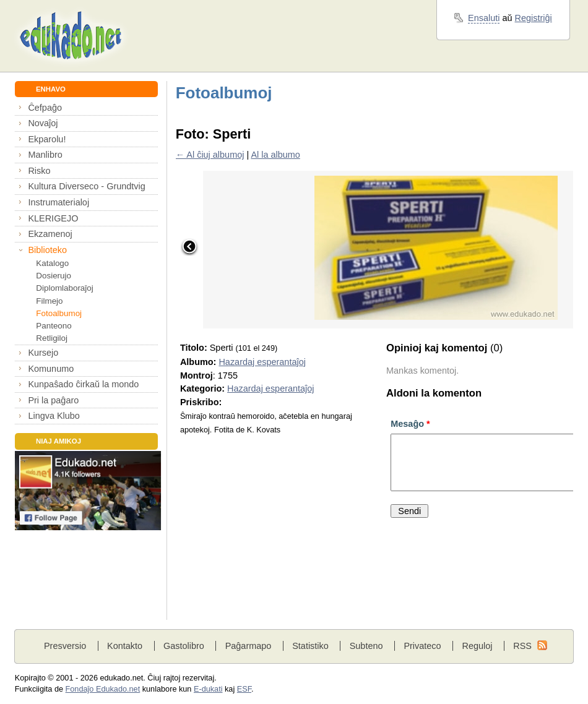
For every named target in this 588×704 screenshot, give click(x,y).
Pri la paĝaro (53, 400)
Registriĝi (534, 18)
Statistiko (310, 646)
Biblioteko (47, 250)
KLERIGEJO (53, 218)
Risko (39, 171)
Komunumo (51, 369)
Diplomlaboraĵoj (64, 288)
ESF (244, 689)
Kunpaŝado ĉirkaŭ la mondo (83, 384)
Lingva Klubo (54, 416)
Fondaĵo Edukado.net (103, 689)
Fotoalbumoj (59, 313)
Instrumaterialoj (58, 202)
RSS (522, 646)
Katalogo (52, 263)
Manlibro (45, 155)
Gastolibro (184, 646)
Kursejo (43, 353)
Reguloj (477, 646)
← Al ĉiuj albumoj (210, 155)
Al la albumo (275, 155)
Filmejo (49, 301)
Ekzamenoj (50, 234)
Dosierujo (54, 276)
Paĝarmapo (249, 646)
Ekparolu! (47, 139)
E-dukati (208, 689)
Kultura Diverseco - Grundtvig (86, 186)
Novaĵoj (43, 123)
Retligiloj (52, 338)
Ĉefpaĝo (45, 108)
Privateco (422, 646)
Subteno (366, 646)
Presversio (65, 646)
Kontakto (125, 646)
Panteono (54, 326)
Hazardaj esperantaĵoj (262, 362)
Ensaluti (484, 18)
